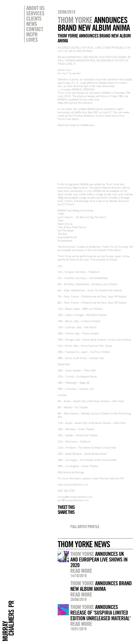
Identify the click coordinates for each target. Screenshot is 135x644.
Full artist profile (85, 526)
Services (35, 13)
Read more (81, 571)
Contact (35, 29)
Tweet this (66, 507)
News (32, 24)
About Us (35, 8)
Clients (34, 18)
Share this (66, 512)
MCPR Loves (32, 37)
